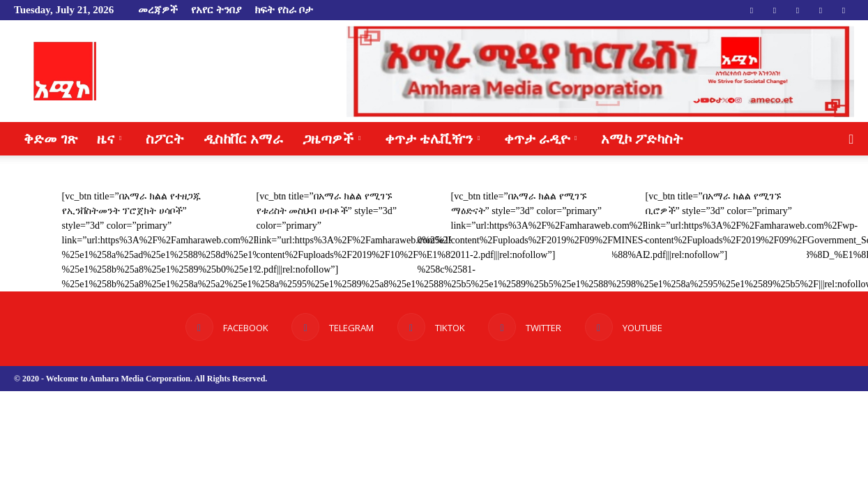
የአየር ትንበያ (216, 10)
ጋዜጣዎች (332, 139)
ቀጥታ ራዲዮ (540, 139)
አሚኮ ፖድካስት (642, 139)
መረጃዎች (158, 10)
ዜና (109, 139)
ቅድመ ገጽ (51, 139)
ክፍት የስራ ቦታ (284, 10)
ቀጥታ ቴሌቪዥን (432, 139)
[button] (851, 140)
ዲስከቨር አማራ (243, 139)
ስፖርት (165, 139)
